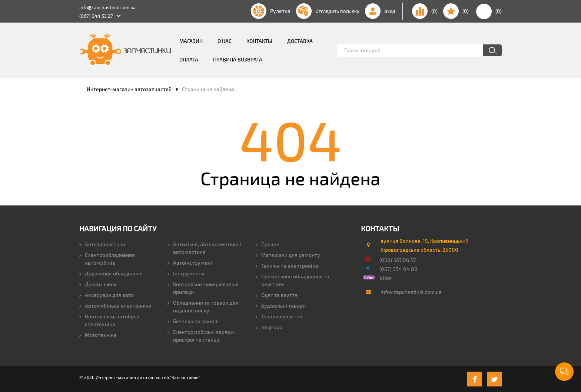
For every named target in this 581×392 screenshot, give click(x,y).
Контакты (259, 41)
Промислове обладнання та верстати (293, 280)
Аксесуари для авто (107, 295)
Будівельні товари (281, 306)
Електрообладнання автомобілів (107, 259)
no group (269, 327)
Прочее (268, 244)
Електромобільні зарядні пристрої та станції (201, 336)
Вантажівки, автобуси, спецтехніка (110, 320)
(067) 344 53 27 (96, 16)
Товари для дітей (279, 316)
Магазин (191, 41)
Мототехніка (98, 335)
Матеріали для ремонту (288, 255)
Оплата (189, 59)
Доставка (300, 41)
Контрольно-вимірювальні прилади (203, 288)
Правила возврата (238, 59)
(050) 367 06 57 (398, 260)
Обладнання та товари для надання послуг (203, 306)
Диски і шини (98, 284)
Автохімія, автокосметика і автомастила (204, 248)
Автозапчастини (102, 244)
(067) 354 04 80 (399, 269)
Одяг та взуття (277, 295)
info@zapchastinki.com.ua (107, 7)
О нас (225, 41)
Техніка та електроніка (287, 266)
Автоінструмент (190, 263)
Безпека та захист (193, 321)
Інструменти (186, 273)
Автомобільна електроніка (115, 306)
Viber (386, 278)
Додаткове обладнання (111, 273)
